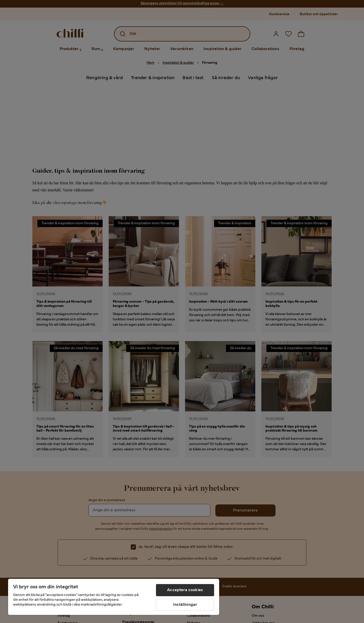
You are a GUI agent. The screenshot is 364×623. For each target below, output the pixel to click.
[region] (114, 597)
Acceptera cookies (185, 590)
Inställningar (185, 605)
